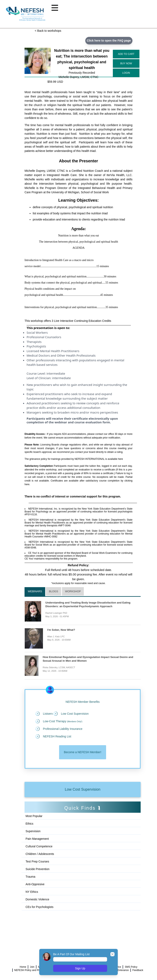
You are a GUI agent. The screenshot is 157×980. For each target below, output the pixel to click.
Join (32, 967)
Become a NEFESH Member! (83, 752)
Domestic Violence (37, 899)
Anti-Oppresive (35, 884)
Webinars (35, 591)
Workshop (73, 591)
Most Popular (34, 816)
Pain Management (37, 839)
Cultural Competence (39, 846)
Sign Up (80, 968)
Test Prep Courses (37, 861)
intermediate (56, 373)
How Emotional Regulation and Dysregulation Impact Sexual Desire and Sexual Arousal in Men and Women (88, 659)
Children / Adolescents (40, 854)
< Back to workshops (48, 31)
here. (27, 484)
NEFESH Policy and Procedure (31, 970)
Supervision (33, 831)
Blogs (53, 591)
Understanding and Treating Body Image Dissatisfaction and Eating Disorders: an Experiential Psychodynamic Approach (88, 604)
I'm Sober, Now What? (61, 630)
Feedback (138, 970)
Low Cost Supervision (83, 789)
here (121, 459)
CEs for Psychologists (39, 907)
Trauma (30, 877)
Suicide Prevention (38, 869)
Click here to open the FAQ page (109, 41)
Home (23, 967)
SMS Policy (131, 967)
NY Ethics (32, 892)
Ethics (29, 824)
